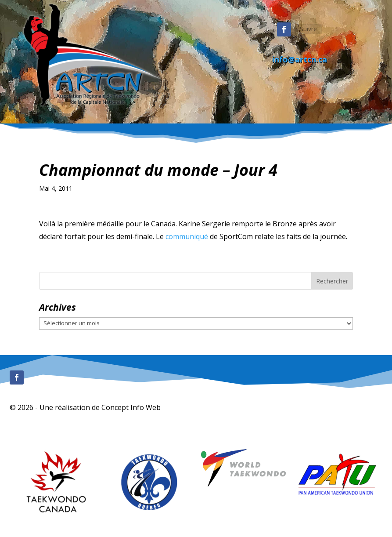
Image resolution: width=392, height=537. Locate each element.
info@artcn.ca (300, 59)
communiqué (187, 236)
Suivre (308, 29)
